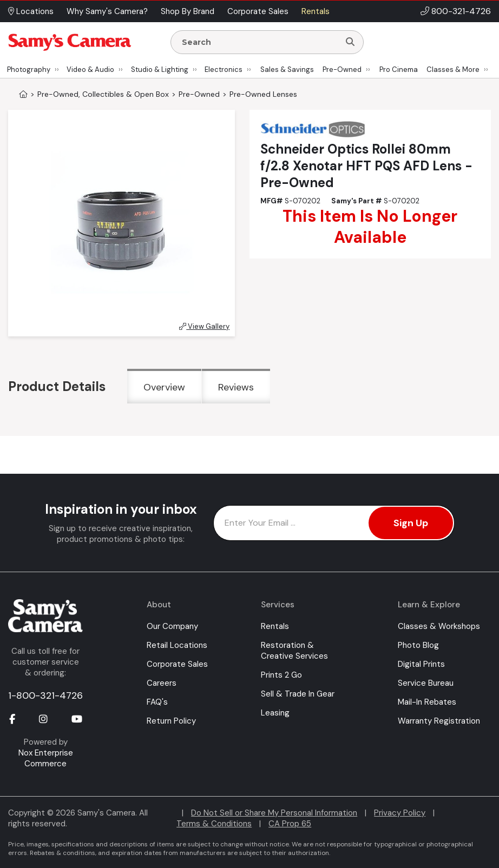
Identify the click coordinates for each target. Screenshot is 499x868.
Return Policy (171, 721)
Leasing (275, 713)
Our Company (172, 626)
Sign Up (411, 523)
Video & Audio (90, 69)
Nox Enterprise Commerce (46, 758)
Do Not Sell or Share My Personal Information (274, 813)
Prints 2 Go (281, 675)
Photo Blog (418, 645)
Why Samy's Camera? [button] (107, 11)
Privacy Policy (400, 813)
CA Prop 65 (290, 824)
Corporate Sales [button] (258, 11)
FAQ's (157, 702)
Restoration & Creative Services (294, 651)
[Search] (350, 42)
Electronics (224, 69)
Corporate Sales (177, 664)
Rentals (275, 626)
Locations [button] (31, 11)
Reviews (236, 387)
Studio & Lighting (160, 69)
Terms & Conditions (214, 824)
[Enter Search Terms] (260, 42)
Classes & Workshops (439, 626)
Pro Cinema (399, 69)
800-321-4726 (461, 11)
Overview (164, 387)
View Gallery (204, 326)
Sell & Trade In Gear (298, 694)
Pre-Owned (342, 69)
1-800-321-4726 (45, 695)
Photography (29, 69)
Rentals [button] (316, 11)
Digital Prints (421, 664)
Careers (162, 683)
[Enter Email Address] (334, 523)
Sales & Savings (287, 69)
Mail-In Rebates (427, 702)
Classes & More (453, 69)
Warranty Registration (439, 721)
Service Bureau (426, 683)
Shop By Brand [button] (188, 11)
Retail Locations (177, 645)
